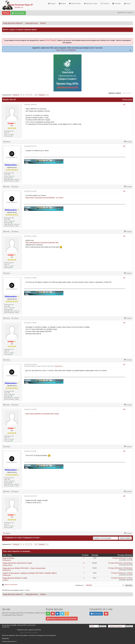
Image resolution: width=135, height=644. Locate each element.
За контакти (96, 614)
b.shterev (130, 573)
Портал (52, 3)
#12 (124, 146)
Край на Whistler (8, 558)
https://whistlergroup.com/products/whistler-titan (42, 243)
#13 (124, 191)
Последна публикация (119, 558)
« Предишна (16, 95)
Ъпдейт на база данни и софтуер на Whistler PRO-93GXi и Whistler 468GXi (30, 573)
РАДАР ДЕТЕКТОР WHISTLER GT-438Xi (17, 563)
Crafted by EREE (21, 625)
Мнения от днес (91, 3)
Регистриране (18, 13)
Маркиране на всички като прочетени (62, 619)
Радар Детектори (32, 23)
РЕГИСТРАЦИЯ (50, 40)
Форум (62, 3)
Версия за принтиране (11, 585)
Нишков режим (127, 100)
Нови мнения (75, 3)
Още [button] (128, 3)
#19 (124, 451)
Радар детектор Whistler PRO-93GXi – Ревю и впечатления (24, 568)
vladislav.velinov (7, 565)
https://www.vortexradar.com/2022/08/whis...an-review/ (44, 198)
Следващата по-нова (31, 538)
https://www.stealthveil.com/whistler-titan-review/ (42, 414)
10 (36, 95)
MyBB (15, 625)
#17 (124, 364)
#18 (124, 409)
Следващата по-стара (13, 538)
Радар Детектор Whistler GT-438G (15, 578)
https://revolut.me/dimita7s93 (29, 633)
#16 (124, 323)
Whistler (43, 23)
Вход (6, 13)
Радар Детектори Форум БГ (13, 23)
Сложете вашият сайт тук (9, 641)
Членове (116, 3)
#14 (124, 236)
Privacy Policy (6, 627)
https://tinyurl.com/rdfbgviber (66, 50)
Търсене (105, 3)
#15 (124, 278)
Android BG (32, 625)
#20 (124, 496)
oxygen (130, 558)
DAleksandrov (59, 366)
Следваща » (42, 95)
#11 (124, 104)
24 (84, 563)
